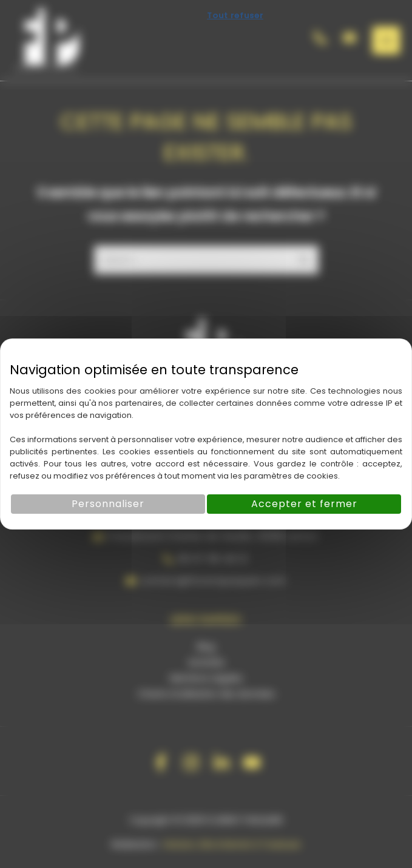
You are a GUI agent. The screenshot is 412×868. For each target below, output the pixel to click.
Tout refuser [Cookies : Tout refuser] (235, 15)
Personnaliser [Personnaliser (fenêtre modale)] (108, 504)
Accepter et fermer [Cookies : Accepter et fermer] (304, 504)
